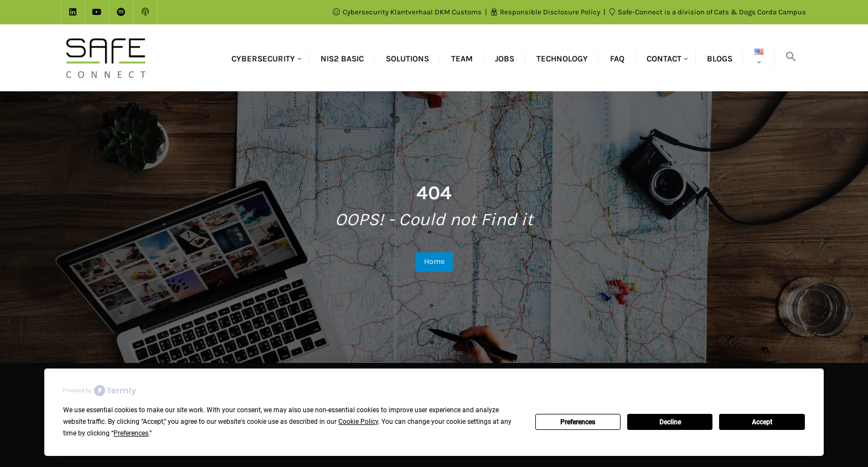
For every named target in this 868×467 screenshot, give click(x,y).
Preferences (578, 422)
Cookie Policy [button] (358, 422)
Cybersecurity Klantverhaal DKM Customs (408, 12)
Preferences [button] (131, 433)
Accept (762, 422)
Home (434, 261)
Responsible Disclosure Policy (546, 12)
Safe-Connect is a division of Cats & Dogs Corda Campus (708, 12)
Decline (670, 422)
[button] (791, 58)
